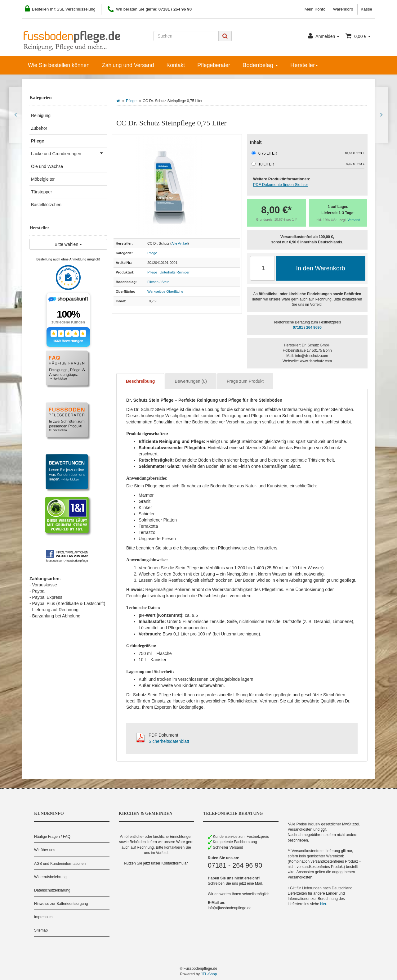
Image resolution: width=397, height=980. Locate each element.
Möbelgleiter (43, 179)
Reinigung (41, 115)
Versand (354, 220)
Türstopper (42, 192)
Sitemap (41, 930)
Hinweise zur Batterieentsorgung (61, 904)
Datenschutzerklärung (52, 890)
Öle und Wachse (47, 166)
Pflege (131, 101)
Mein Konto (315, 9)
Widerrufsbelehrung (50, 877)
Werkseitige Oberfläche (165, 291)
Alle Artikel (180, 243)
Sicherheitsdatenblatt (169, 741)
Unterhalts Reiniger (175, 272)
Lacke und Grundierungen (69, 153)
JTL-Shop (209, 974)
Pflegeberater (214, 65)
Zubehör (39, 128)
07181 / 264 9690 (307, 327)
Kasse (366, 9)
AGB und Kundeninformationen (60, 864)
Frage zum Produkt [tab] (245, 381)
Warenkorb (343, 9)
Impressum (43, 917)
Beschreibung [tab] (140, 381)
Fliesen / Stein (158, 282)
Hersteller (304, 65)
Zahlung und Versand (128, 65)
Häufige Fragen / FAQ (52, 837)
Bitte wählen (68, 244)
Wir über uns (45, 850)
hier (323, 904)
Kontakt (176, 65)
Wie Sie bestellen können (59, 65)
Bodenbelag (260, 65)
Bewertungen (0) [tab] (191, 381)
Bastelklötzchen (46, 205)
